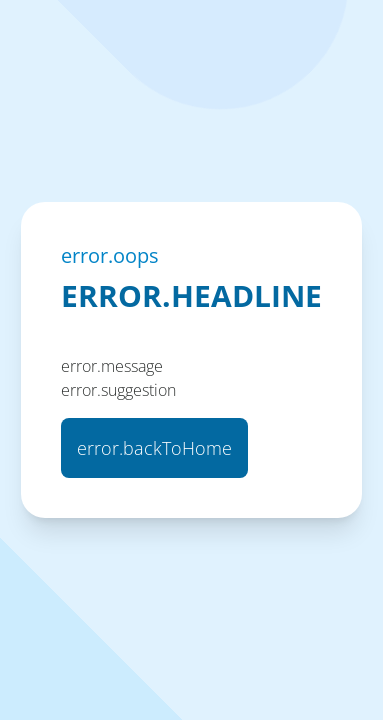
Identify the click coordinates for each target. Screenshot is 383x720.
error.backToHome (154, 448)
